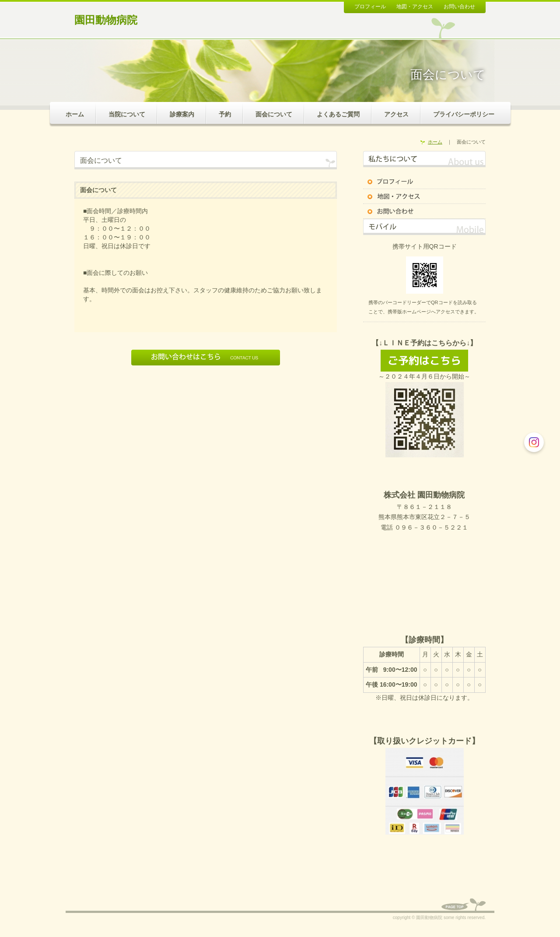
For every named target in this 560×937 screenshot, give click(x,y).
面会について (274, 114)
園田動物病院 (106, 20)
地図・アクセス (415, 7)
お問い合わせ (459, 7)
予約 (225, 114)
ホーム (75, 114)
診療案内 (182, 114)
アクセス (396, 114)
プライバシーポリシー (464, 114)
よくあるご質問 (338, 114)
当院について (127, 114)
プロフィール (370, 7)
